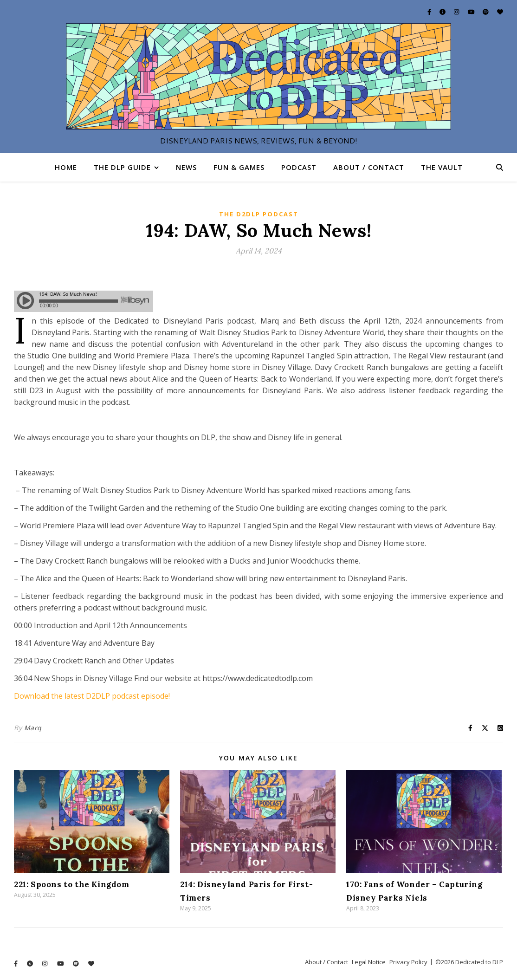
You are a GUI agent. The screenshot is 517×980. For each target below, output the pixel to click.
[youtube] (472, 12)
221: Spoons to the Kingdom (72, 884)
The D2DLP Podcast (259, 214)
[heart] (500, 12)
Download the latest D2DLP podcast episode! (92, 696)
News (186, 167)
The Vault (442, 167)
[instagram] (457, 12)
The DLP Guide (122, 167)
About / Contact (369, 167)
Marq (33, 728)
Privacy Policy (408, 962)
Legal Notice (369, 962)
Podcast (299, 167)
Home (66, 167)
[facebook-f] (430, 12)
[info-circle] (443, 12)
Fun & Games (239, 167)
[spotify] (486, 12)
